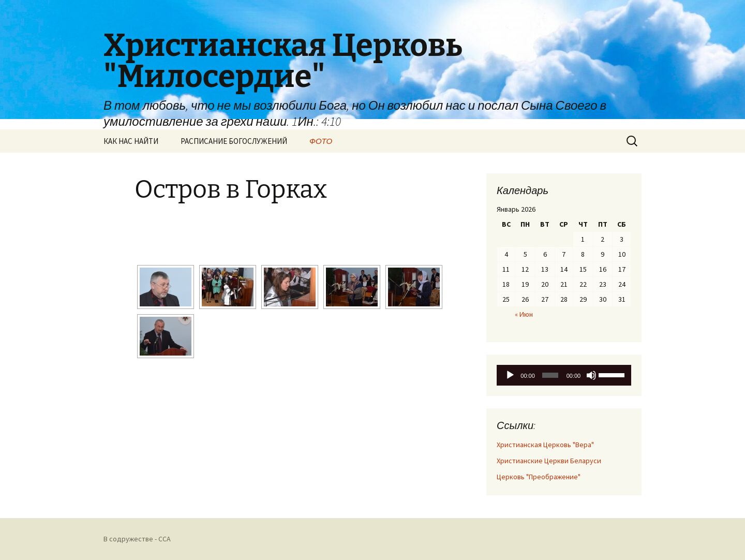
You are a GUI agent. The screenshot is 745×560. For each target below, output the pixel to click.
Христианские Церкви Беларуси (549, 461)
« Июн (524, 314)
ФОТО (321, 141)
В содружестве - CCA (137, 539)
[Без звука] (591, 375)
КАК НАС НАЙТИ (131, 141)
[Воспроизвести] (510, 375)
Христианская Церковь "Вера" (545, 445)
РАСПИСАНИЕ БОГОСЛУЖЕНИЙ (234, 141)
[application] (564, 375)
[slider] (550, 375)
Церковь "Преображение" (539, 477)
